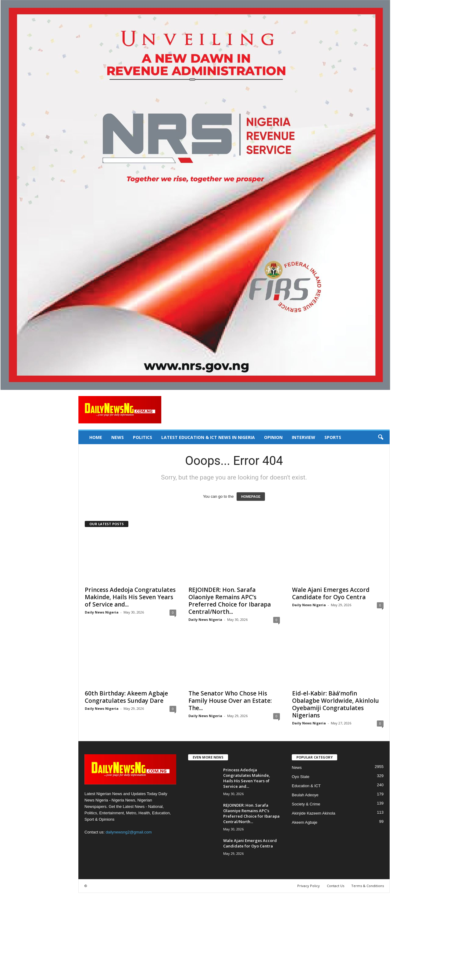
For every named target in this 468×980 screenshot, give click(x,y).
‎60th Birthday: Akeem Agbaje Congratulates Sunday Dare (126, 697)
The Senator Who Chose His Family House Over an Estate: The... (230, 701)
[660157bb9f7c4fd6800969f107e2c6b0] (234, 195)
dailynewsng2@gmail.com (129, 832)
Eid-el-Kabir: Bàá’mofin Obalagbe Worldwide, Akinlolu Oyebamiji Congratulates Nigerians (336, 704)
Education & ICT (306, 786)
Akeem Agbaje (305, 822)
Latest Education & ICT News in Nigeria (208, 437)
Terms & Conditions (368, 886)
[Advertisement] (183, 936)
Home (96, 437)
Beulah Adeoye (305, 795)
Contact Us (336, 886)
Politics (143, 437)
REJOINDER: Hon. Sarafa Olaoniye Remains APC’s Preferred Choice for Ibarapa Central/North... (230, 601)
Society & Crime (306, 804)
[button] (380, 437)
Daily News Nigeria (102, 612)
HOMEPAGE (251, 497)
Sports (333, 437)
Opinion (273, 437)
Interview (304, 437)
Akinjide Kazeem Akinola (313, 813)
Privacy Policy (309, 886)
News (118, 437)
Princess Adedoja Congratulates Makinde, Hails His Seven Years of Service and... (130, 597)
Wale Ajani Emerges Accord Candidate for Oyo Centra (331, 593)
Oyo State (301, 777)
